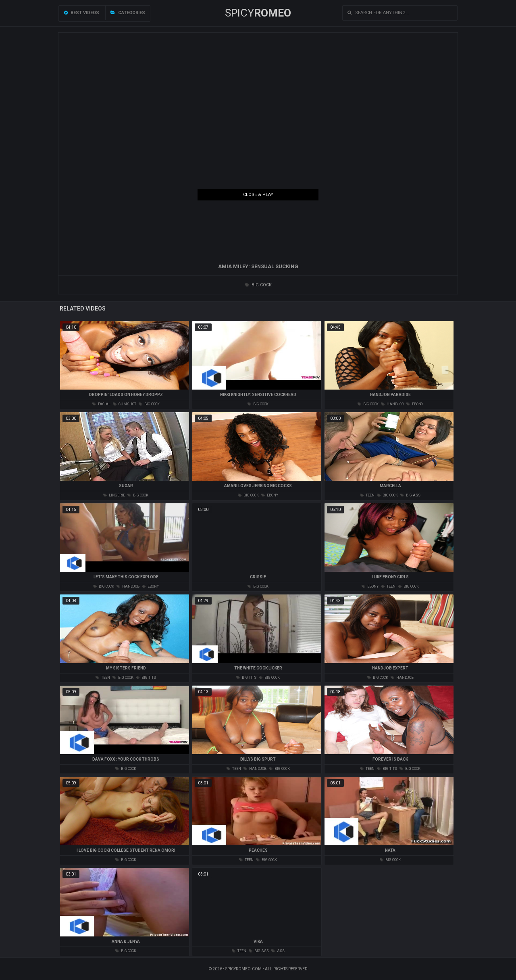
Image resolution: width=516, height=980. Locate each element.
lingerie (114, 495)
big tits (146, 678)
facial (101, 404)
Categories (128, 13)
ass (278, 951)
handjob (392, 404)
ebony (415, 404)
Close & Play (258, 195)
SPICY (258, 13)
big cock (258, 285)
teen (367, 495)
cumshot (125, 404)
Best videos (82, 13)
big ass (410, 495)
